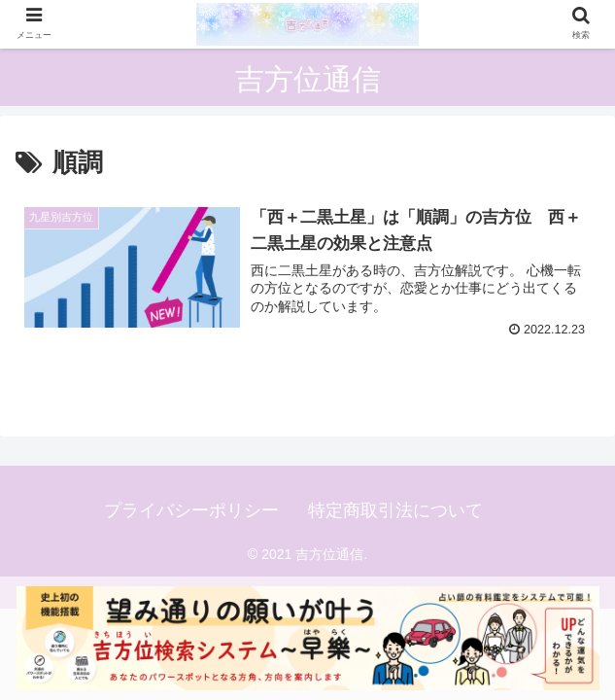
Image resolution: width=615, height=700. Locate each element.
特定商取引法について (395, 510)
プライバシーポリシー (191, 510)
